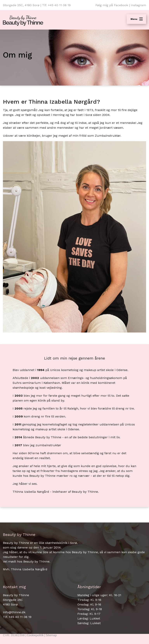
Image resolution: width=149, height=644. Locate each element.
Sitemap (51, 635)
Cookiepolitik (35, 635)
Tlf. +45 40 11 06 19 (56, 5)
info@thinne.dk (14, 612)
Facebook (121, 5)
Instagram (138, 5)
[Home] (23, 21)
